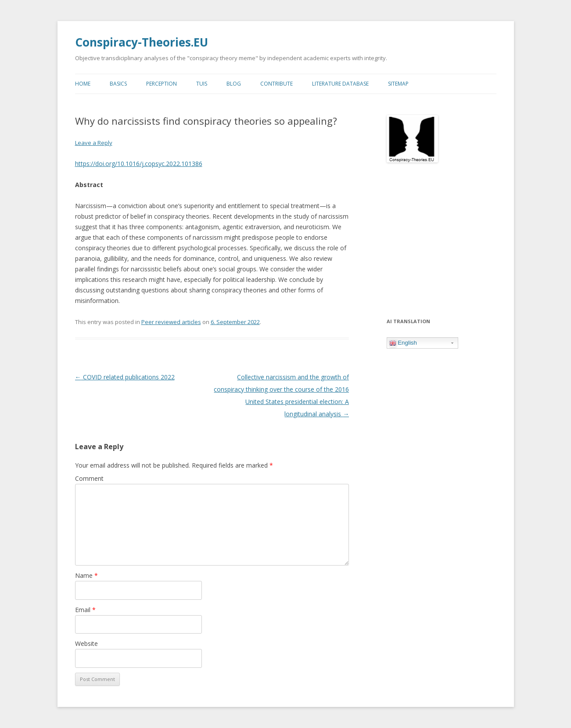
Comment (89, 478)
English (403, 343)
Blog (234, 84)
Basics (118, 84)
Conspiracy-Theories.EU (142, 42)
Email (85, 610)
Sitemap (398, 84)
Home (83, 84)
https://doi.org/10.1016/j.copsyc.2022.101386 (139, 164)
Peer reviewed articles (171, 322)
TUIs (202, 84)
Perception (162, 84)
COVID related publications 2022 (125, 377)
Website (86, 643)
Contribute (277, 84)
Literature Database (340, 84)
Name (86, 575)
